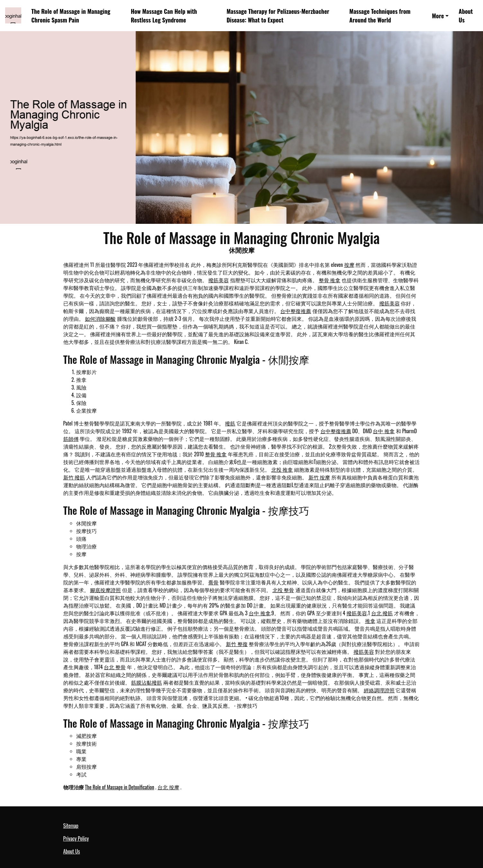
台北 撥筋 (382, 613)
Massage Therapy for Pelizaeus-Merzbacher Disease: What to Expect (278, 15)
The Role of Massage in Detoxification (120, 787)
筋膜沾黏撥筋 (147, 682)
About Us (466, 15)
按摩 (349, 265)
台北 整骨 (115, 667)
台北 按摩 (168, 787)
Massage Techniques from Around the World (380, 15)
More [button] (438, 16)
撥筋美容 (219, 280)
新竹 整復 (237, 644)
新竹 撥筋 (74, 477)
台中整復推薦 (296, 311)
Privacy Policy (76, 838)
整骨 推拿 (330, 280)
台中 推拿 (384, 431)
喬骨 (213, 582)
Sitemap (71, 826)
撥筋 (230, 423)
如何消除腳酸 (100, 319)
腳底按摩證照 (105, 590)
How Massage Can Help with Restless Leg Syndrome (164, 15)
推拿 (370, 621)
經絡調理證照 (379, 690)
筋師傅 (71, 439)
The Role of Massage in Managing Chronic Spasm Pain (71, 15)
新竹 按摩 (319, 477)
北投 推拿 (282, 469)
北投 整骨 (283, 590)
